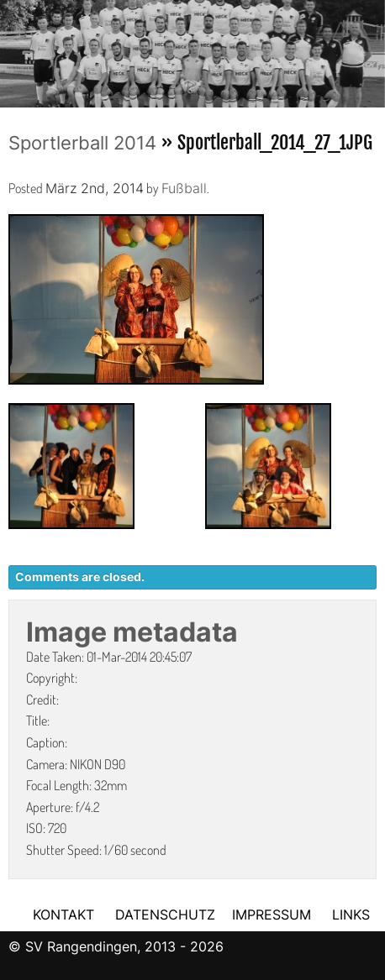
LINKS (351, 914)
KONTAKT (63, 914)
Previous (13, 49)
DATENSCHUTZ (165, 914)
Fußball (184, 188)
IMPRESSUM (274, 914)
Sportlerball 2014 (82, 143)
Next (372, 49)
